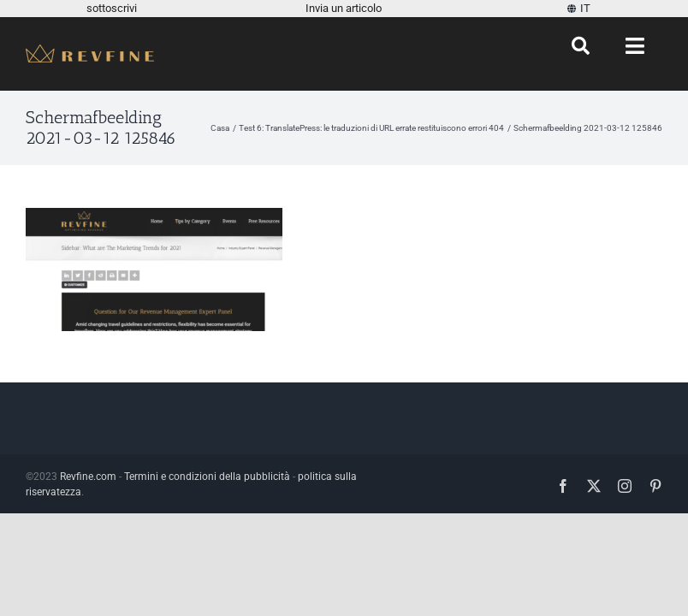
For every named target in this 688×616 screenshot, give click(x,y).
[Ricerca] (581, 46)
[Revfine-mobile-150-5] (90, 51)
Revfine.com (88, 477)
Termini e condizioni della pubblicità (207, 477)
